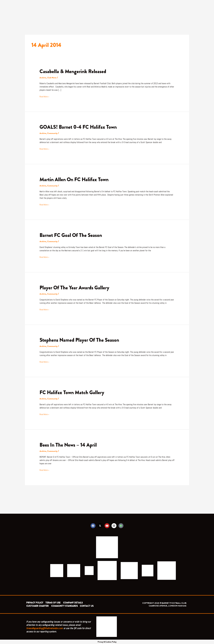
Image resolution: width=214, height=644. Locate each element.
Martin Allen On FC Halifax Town (76, 179)
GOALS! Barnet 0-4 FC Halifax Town (81, 127)
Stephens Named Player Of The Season (82, 339)
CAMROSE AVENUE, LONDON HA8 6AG (168, 605)
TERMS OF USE (53, 602)
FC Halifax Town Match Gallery (74, 392)
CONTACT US (87, 606)
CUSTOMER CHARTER (37, 606)
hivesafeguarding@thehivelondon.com (45, 628)
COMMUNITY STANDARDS (64, 606)
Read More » (45, 96)
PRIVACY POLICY (35, 602)
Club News (53, 78)
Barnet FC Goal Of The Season (73, 235)
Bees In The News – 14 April (70, 444)
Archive (43, 78)
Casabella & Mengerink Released (75, 71)
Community (53, 133)
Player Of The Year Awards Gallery (77, 287)
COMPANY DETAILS (73, 602)
